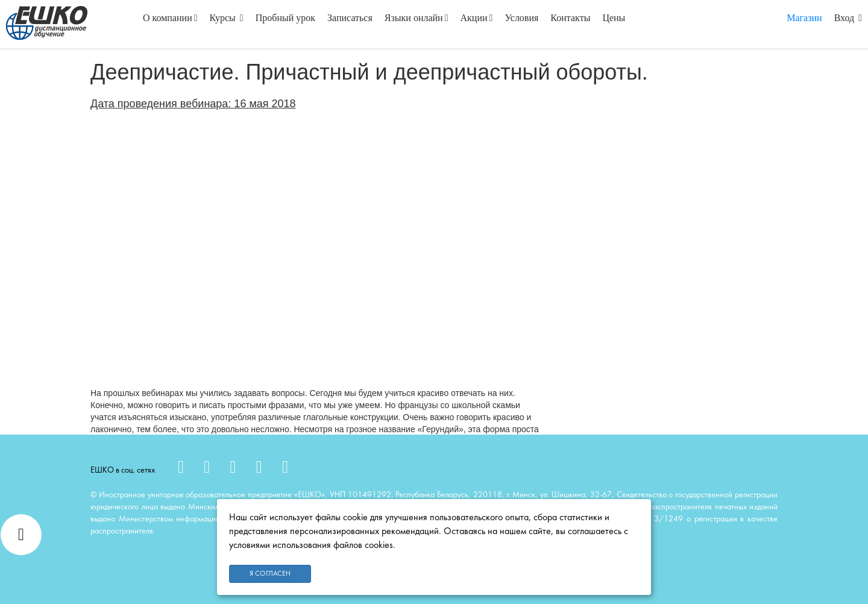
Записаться (350, 18)
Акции (477, 18)
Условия (521, 18)
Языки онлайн (417, 18)
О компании (170, 18)
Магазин (804, 18)
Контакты (570, 18)
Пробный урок (285, 18)
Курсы (227, 18)
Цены (614, 18)
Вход (848, 18)
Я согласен (270, 574)
